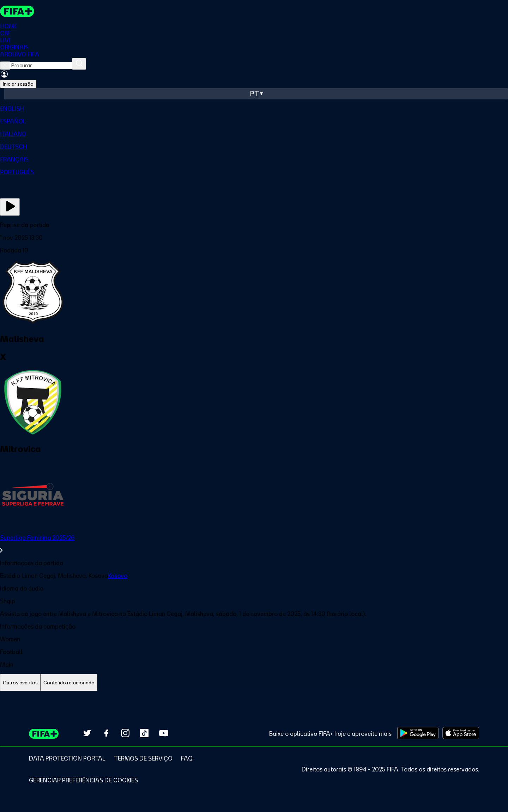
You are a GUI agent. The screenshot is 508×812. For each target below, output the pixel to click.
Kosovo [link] (118, 576)
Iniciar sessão (18, 84)
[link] (254, 544)
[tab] (20, 683)
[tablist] (254, 683)
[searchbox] (41, 66)
